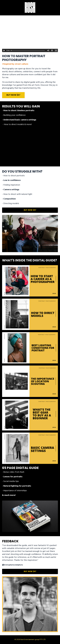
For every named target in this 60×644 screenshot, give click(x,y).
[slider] (28, 50)
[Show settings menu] (52, 50)
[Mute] (48, 50)
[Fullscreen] (56, 50)
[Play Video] (4, 50)
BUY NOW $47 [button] (13, 95)
